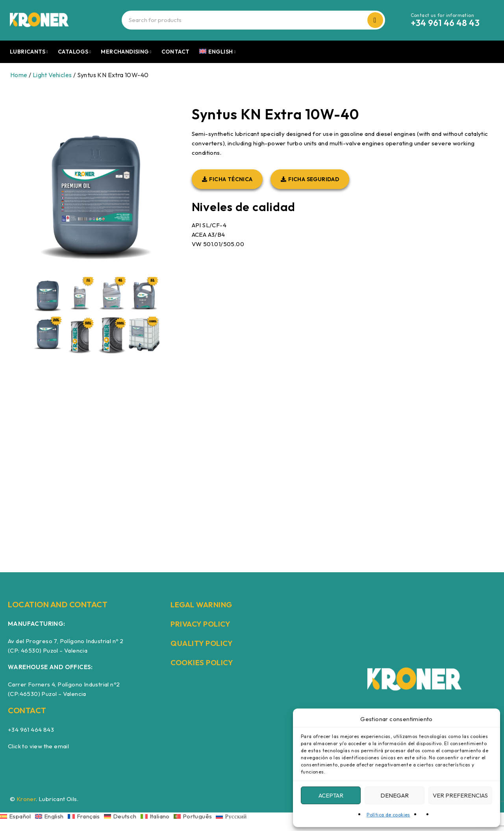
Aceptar (331, 795)
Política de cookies (388, 815)
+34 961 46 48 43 (445, 23)
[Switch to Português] (195, 816)
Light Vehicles (52, 75)
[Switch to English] (51, 816)
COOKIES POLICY (203, 662)
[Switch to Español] (18, 816)
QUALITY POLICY (203, 643)
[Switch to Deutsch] (122, 816)
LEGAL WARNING (203, 604)
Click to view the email (38, 746)
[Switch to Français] (86, 816)
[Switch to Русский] (231, 816)
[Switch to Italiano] (157, 816)
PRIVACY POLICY (202, 624)
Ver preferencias (460, 795)
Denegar (395, 795)
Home (19, 75)
